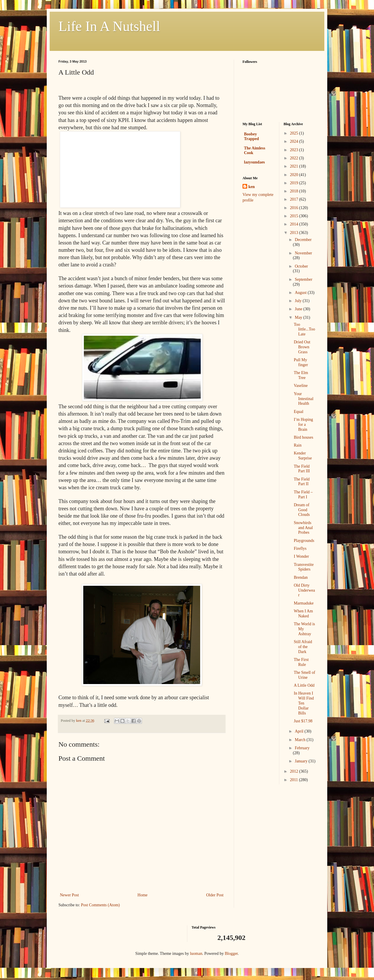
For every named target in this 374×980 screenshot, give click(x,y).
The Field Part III (302, 469)
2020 (295, 175)
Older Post (215, 895)
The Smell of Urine (304, 675)
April (300, 731)
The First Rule (301, 662)
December (303, 240)
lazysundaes (254, 162)
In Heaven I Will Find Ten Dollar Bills (304, 703)
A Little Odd (304, 685)
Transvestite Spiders (304, 567)
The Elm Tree (301, 375)
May (299, 317)
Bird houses (303, 437)
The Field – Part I (303, 495)
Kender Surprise (303, 456)
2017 (295, 199)
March (301, 740)
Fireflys (300, 548)
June (299, 309)
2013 (295, 233)
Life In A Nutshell (109, 26)
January (302, 761)
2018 (295, 191)
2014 (295, 224)
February (302, 748)
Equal (298, 412)
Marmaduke (304, 603)
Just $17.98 (303, 721)
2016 (295, 208)
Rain (297, 445)
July (299, 301)
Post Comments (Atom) (100, 905)
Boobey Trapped (251, 136)
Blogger (231, 954)
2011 (294, 780)
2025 (295, 133)
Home (143, 895)
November (303, 253)
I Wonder (301, 556)
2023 (295, 150)
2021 (295, 166)
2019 (295, 183)
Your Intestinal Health (303, 399)
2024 (295, 141)
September (304, 279)
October (301, 266)
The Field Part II (302, 482)
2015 (295, 216)
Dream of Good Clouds (302, 510)
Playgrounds (304, 541)
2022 (295, 158)
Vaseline (301, 386)
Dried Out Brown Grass (302, 347)
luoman (196, 954)
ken (252, 187)
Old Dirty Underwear (304, 590)
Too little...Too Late (304, 329)
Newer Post (69, 895)
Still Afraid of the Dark (303, 647)
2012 (295, 771)
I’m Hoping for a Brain (303, 424)
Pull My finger (301, 362)
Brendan (301, 577)
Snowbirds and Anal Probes (303, 528)
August (301, 293)
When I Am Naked (303, 614)
